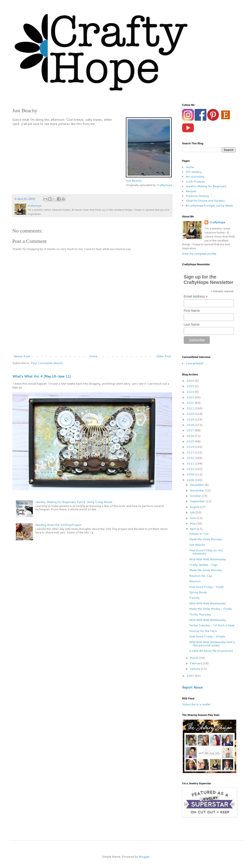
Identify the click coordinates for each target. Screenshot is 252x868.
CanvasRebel (194, 363)
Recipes (191, 191)
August (195, 507)
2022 (191, 403)
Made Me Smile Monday (205, 539)
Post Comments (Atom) (47, 363)
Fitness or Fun (199, 534)
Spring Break (198, 592)
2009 (191, 474)
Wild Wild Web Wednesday (207, 559)
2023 (191, 397)
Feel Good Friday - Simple (207, 636)
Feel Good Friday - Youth (206, 587)
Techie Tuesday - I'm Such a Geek (212, 625)
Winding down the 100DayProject (58, 525)
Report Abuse (192, 687)
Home (93, 356)
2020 (191, 414)
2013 (191, 452)
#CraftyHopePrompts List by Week (209, 206)
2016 (191, 436)
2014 (191, 447)
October (196, 496)
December (197, 485)
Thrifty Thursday (200, 614)
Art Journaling (195, 177)
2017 (191, 430)
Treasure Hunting (197, 196)
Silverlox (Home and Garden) (205, 201)
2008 (191, 480)
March (194, 658)
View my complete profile (199, 254)
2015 (191, 441)
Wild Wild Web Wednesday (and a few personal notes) (212, 644)
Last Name (192, 324)
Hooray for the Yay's (203, 631)
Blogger (144, 857)
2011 (191, 463)
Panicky (194, 598)
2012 (191, 458)
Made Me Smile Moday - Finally (211, 609)
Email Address (196, 297)
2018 (191, 425)
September (198, 501)
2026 (191, 381)
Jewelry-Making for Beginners (206, 186)
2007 (191, 676)
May (193, 523)
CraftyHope (164, 185)
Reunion (195, 581)
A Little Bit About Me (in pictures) (211, 651)
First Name (192, 311)
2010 (191, 469)
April (193, 529)
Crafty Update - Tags (203, 565)
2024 (191, 392)
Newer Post (22, 356)
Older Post (164, 356)
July (193, 512)
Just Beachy (134, 181)
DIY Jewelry (194, 172)
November (197, 490)
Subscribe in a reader (196, 704)
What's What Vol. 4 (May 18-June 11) (42, 376)
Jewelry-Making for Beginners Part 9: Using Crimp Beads (74, 502)
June (193, 518)
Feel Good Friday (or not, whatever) (206, 552)
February (196, 663)
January (195, 669)
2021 (191, 408)
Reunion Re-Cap (201, 576)
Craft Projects (195, 181)
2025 (191, 386)
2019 (191, 419)
